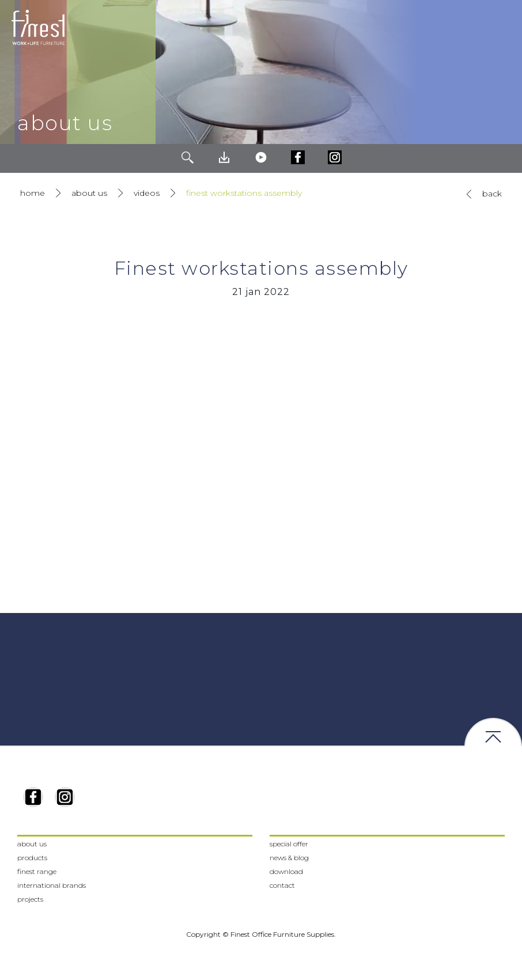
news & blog (289, 858)
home (33, 193)
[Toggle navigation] (504, 28)
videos (147, 193)
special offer (289, 844)
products (32, 858)
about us (89, 193)
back (482, 194)
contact (282, 885)
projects (30, 899)
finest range (37, 871)
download (286, 871)
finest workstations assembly (244, 193)
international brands (52, 885)
